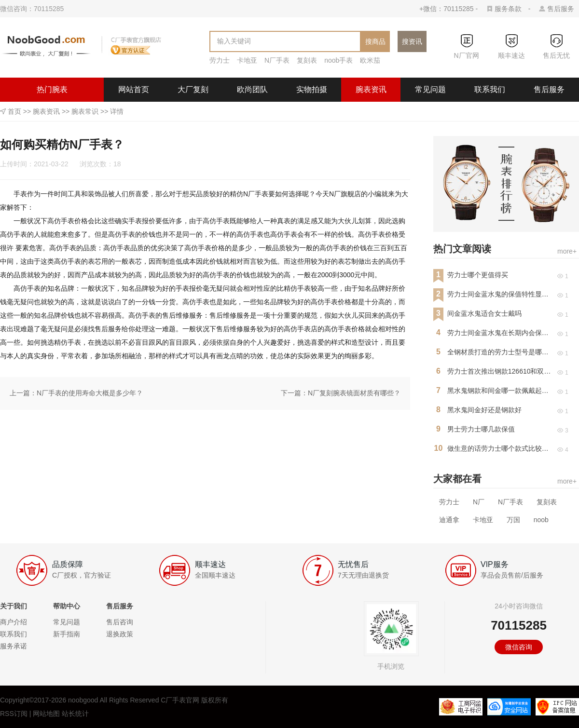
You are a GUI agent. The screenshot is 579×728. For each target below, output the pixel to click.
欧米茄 (370, 60)
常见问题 (430, 89)
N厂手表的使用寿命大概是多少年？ (90, 393)
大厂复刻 (193, 89)
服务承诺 (14, 646)
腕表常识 (85, 111)
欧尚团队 (252, 89)
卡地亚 (247, 60)
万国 (513, 520)
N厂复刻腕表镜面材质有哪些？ (354, 393)
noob (541, 520)
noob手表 (338, 60)
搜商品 (375, 41)
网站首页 (134, 89)
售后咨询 (120, 622)
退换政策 (120, 634)
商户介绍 (14, 622)
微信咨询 (519, 647)
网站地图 (46, 714)
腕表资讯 (371, 89)
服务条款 (508, 9)
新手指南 (67, 634)
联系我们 (490, 89)
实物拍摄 (312, 89)
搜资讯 (412, 41)
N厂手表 (277, 60)
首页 (14, 111)
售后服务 (561, 9)
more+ (567, 251)
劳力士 (220, 60)
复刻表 (307, 60)
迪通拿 (449, 520)
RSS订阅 (14, 714)
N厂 (479, 502)
